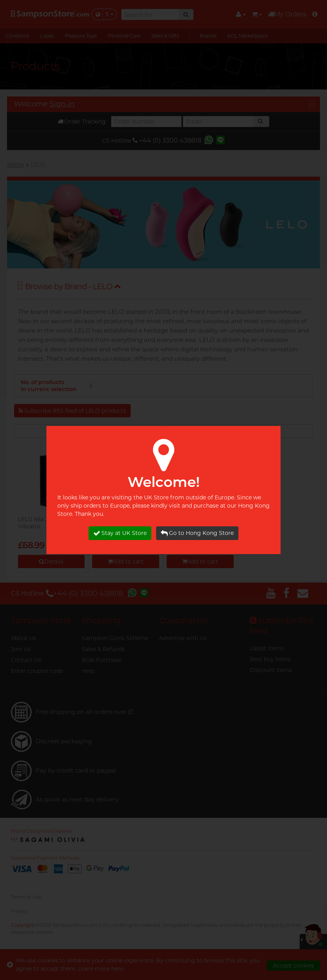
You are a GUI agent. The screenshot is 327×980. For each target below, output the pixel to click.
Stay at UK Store (120, 533)
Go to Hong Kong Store (197, 533)
